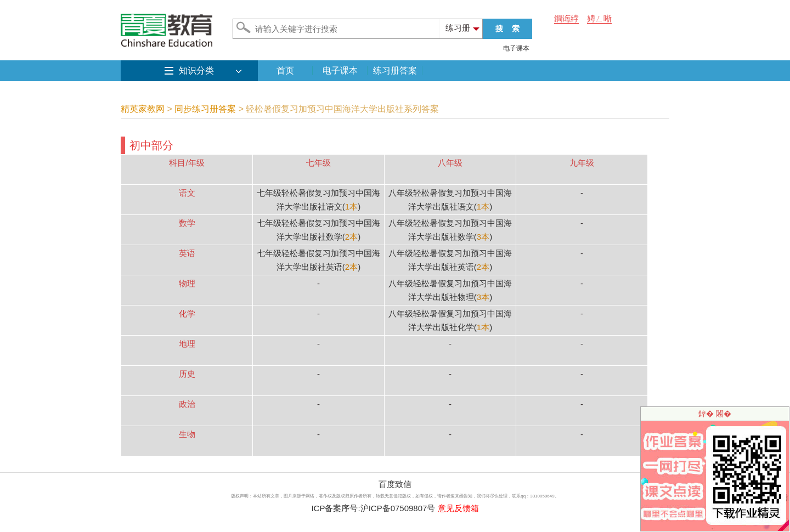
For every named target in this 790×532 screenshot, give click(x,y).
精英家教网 (143, 109)
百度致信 (395, 484)
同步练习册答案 (205, 109)
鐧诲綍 (566, 18)
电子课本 (516, 48)
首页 (285, 70)
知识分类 (196, 70)
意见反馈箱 (458, 508)
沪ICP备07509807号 (398, 508)
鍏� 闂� (715, 414)
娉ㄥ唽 (599, 18)
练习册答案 (395, 70)
